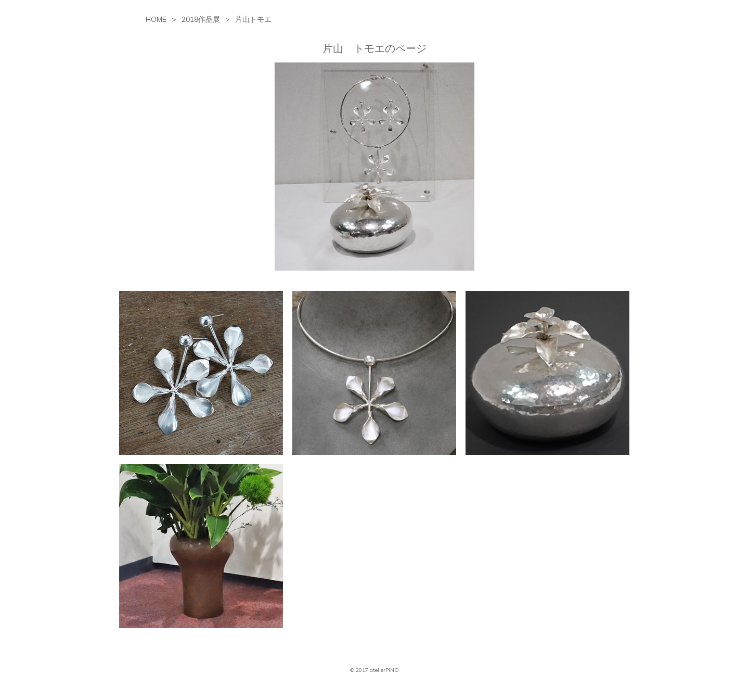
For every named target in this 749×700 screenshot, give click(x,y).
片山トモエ (253, 19)
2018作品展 (201, 19)
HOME (156, 19)
